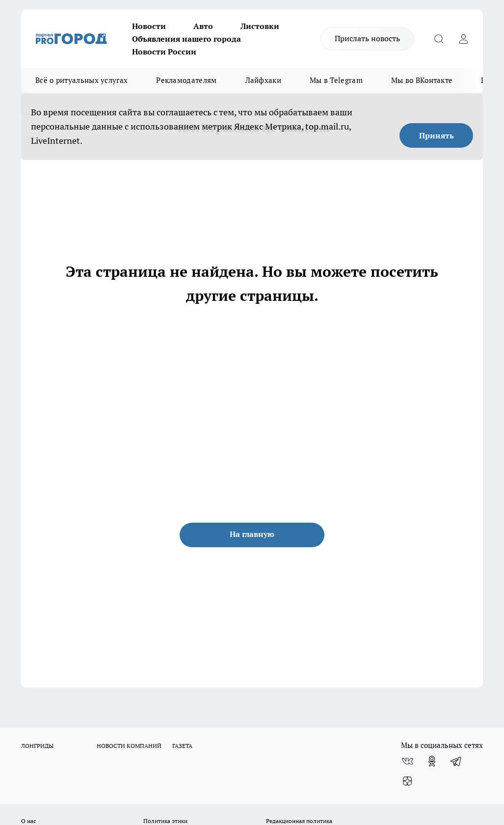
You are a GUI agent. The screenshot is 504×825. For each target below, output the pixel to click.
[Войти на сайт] (463, 39)
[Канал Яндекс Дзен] (407, 781)
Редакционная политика (299, 821)
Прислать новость (367, 38)
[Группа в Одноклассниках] (432, 761)
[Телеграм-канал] (456, 761)
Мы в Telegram (336, 80)
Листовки (260, 26)
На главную (252, 534)
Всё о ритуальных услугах (81, 80)
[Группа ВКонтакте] (407, 761)
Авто (203, 26)
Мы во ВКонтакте (422, 80)
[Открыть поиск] (439, 39)
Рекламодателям (186, 80)
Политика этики (165, 821)
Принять (437, 135)
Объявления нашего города (186, 39)
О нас (29, 821)
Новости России (164, 52)
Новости (149, 26)
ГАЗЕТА (182, 746)
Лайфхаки (263, 80)
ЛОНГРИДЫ (37, 746)
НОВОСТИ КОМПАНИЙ (129, 746)
